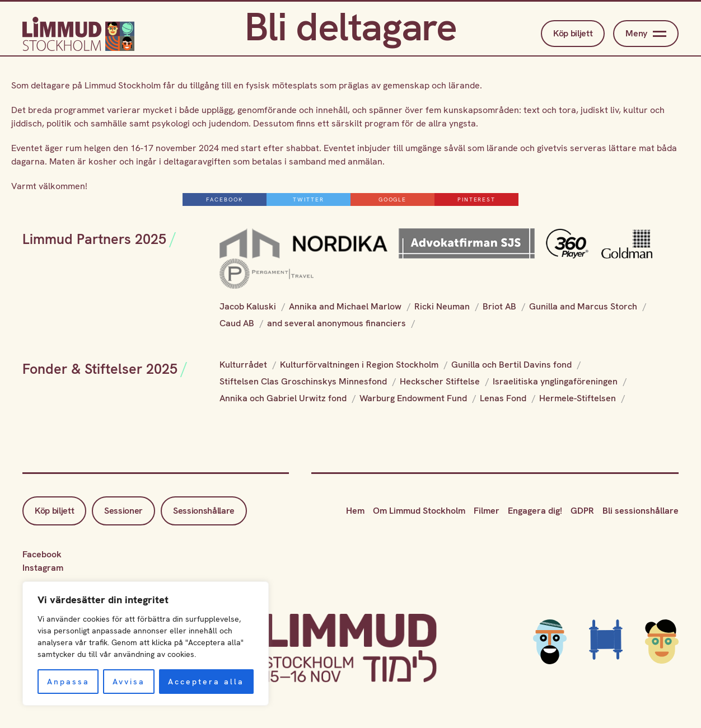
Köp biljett (573, 33)
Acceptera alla (206, 682)
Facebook (42, 554)
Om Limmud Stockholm (419, 511)
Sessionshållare (204, 511)
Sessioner (123, 511)
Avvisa (129, 682)
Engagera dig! (535, 511)
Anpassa (68, 682)
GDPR (582, 511)
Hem (355, 511)
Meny (646, 34)
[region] (146, 644)
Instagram (43, 568)
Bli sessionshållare (641, 511)
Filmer (487, 511)
